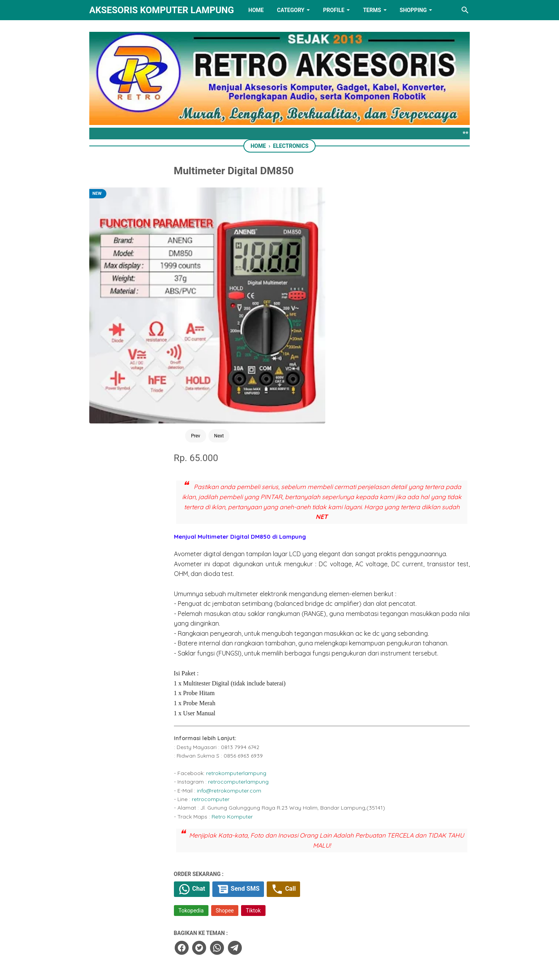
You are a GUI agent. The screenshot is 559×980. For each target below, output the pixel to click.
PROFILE (334, 10)
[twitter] (259, 736)
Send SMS (302, 678)
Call (350, 678)
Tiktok (314, 700)
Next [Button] (168, 310)
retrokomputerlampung (296, 561)
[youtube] (304, 935)
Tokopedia (251, 700)
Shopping (413, 10)
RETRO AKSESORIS (301, 967)
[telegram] (293, 736)
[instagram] (328, 935)
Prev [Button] (144, 310)
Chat (253, 678)
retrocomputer (271, 587)
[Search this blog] (465, 10)
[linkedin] (279, 935)
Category (291, 10)
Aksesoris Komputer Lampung (162, 10)
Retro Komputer (292, 605)
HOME (256, 10)
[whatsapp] (276, 736)
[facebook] (241, 736)
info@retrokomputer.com (289, 579)
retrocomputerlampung (299, 570)
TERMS (372, 10)
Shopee (285, 700)
